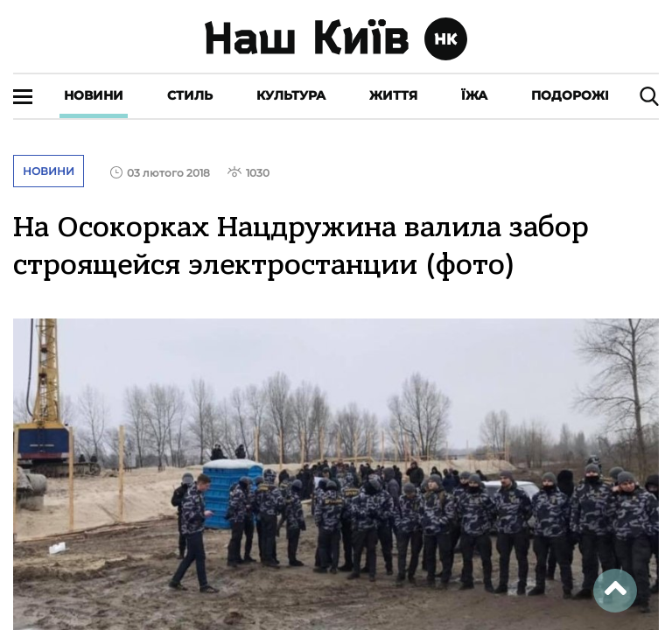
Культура (291, 95)
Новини (94, 95)
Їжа (474, 95)
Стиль (190, 95)
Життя (393, 95)
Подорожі (570, 95)
